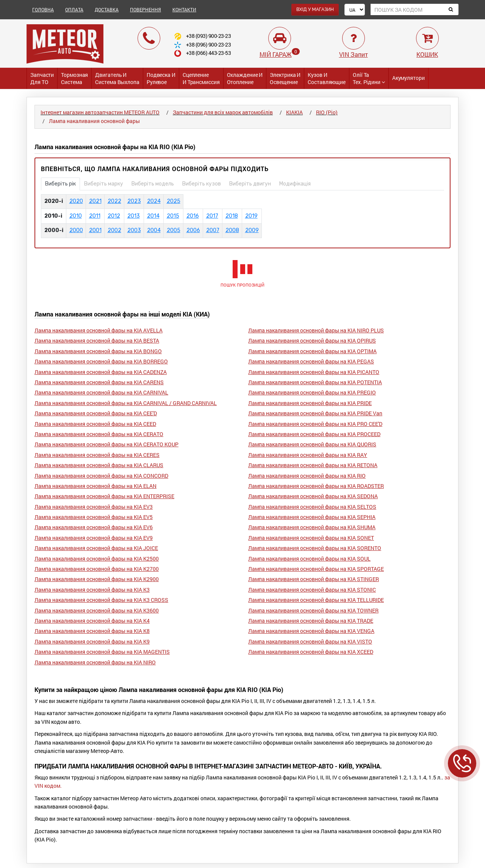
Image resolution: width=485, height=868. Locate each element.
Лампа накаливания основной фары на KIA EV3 (94, 507)
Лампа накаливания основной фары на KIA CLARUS (99, 465)
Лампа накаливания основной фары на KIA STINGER (314, 579)
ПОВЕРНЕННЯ (145, 9)
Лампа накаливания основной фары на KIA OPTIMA (312, 351)
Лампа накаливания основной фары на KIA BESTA (97, 340)
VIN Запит (354, 54)
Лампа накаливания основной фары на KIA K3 (92, 590)
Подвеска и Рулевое (161, 78)
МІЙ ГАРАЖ (276, 54)
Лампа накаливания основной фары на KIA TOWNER (313, 610)
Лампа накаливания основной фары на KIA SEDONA (313, 496)
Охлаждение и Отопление (245, 78)
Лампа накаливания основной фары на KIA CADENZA (101, 372)
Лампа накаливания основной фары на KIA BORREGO (101, 361)
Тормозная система (74, 78)
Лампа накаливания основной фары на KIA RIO (307, 476)
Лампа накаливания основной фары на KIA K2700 (97, 569)
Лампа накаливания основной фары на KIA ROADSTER (316, 486)
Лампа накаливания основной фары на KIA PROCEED (314, 434)
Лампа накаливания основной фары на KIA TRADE (311, 621)
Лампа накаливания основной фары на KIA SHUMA (312, 527)
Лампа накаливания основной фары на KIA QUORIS (312, 444)
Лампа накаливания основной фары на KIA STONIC (312, 590)
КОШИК (427, 54)
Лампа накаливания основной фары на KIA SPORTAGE (316, 569)
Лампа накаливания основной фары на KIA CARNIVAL (101, 392)
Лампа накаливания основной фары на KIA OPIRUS (312, 340)
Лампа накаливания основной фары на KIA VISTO (310, 641)
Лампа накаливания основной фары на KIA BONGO (98, 351)
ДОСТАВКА (107, 9)
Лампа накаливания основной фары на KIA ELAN (95, 486)
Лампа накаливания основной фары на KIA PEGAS (311, 361)
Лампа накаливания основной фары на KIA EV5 (94, 517)
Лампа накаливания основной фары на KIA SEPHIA (312, 517)
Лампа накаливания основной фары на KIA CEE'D (96, 413)
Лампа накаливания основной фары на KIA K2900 (97, 579)
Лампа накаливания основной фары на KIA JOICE (96, 548)
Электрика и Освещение (285, 78)
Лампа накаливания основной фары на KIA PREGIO (312, 392)
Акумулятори (408, 78)
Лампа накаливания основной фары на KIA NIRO (95, 662)
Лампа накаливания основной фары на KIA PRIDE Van (315, 413)
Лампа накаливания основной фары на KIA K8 (92, 631)
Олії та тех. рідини (369, 78)
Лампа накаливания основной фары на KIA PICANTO (314, 372)
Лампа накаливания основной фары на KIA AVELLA (99, 330)
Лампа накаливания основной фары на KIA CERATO (99, 434)
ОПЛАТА (74, 9)
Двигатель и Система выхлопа (117, 78)
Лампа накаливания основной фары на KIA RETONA (313, 465)
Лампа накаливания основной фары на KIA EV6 (94, 527)
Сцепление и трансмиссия (201, 78)
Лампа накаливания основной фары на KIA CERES (97, 455)
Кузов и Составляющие (327, 78)
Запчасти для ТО (42, 78)
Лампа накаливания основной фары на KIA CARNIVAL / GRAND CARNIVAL (126, 403)
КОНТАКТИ (184, 9)
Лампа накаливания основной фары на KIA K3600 (97, 610)
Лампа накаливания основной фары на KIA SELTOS (312, 507)
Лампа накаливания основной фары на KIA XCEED (311, 652)
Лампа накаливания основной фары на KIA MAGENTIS (102, 652)
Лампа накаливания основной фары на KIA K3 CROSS (101, 600)
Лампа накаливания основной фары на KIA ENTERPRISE (104, 496)
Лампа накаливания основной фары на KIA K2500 (97, 559)
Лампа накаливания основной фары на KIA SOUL (309, 559)
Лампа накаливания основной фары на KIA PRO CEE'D (315, 424)
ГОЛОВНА (43, 9)
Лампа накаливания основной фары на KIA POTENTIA (315, 382)
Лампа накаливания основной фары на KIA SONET (311, 538)
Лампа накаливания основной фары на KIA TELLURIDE (316, 600)
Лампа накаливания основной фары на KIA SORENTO (315, 548)
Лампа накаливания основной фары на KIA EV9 (94, 538)
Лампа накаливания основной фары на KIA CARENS (99, 382)
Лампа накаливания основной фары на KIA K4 (92, 621)
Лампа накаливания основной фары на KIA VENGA (311, 631)
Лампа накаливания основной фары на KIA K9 (92, 641)
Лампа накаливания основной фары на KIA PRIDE (310, 403)
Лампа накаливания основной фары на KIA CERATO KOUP (106, 444)
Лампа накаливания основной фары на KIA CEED (95, 424)
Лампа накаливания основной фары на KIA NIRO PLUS (316, 330)
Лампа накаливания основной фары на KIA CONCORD (101, 476)
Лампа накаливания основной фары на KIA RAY (308, 455)
